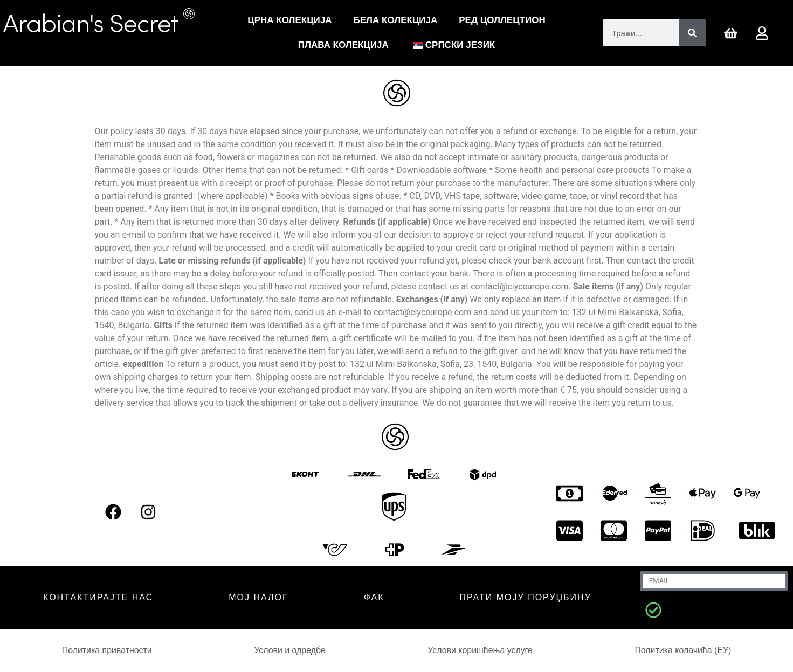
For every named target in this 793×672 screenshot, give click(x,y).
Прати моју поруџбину (526, 597)
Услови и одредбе (290, 650)
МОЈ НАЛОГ (258, 597)
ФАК (374, 597)
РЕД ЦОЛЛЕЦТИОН (502, 20)
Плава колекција (343, 45)
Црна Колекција (289, 20)
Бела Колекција (396, 20)
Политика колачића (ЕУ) (683, 650)
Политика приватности (107, 650)
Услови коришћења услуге (480, 650)
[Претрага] (692, 33)
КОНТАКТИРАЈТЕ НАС (98, 597)
